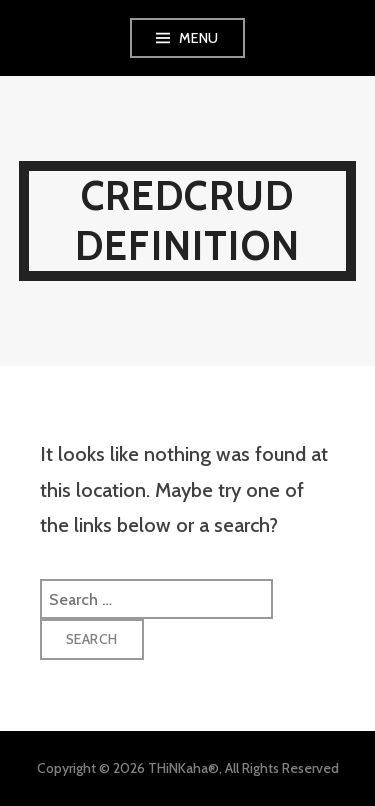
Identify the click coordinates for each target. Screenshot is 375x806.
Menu (199, 38)
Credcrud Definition (187, 220)
